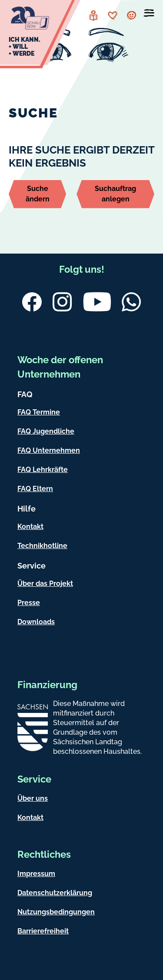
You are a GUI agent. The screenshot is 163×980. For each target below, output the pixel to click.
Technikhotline (42, 546)
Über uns (33, 798)
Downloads (36, 622)
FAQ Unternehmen (49, 450)
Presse (29, 603)
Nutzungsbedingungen (56, 912)
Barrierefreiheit (43, 931)
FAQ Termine (39, 412)
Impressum (36, 874)
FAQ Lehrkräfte (43, 470)
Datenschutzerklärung (55, 893)
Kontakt (30, 527)
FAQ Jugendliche (46, 431)
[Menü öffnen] (149, 15)
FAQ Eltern (35, 489)
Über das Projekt (45, 584)
